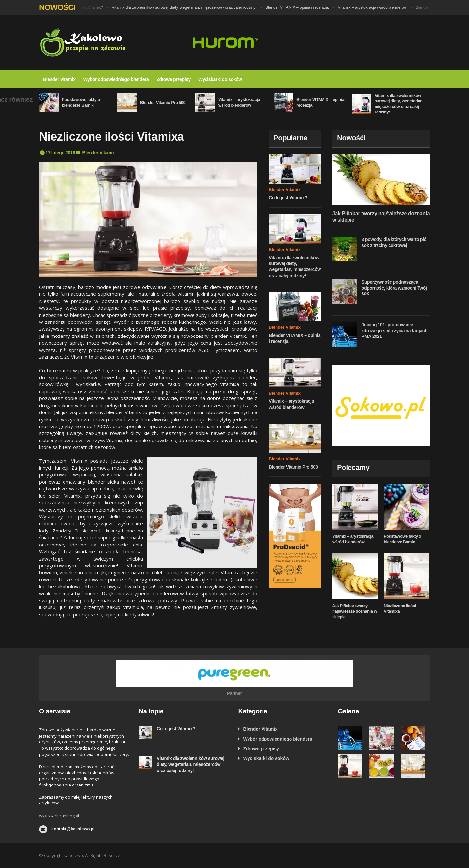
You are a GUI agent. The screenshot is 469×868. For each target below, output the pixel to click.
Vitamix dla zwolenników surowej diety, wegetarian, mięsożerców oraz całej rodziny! (188, 7)
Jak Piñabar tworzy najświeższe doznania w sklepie (355, 611)
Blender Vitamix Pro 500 (163, 103)
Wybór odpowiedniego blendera (116, 79)
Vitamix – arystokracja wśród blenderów (376, 7)
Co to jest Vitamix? (91, 7)
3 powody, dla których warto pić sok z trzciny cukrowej (394, 242)
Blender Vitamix (59, 79)
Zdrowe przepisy (173, 79)
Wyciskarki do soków (220, 79)
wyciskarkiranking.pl (59, 816)
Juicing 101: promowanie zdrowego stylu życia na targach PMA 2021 (394, 330)
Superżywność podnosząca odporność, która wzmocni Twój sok (394, 288)
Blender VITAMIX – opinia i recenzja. (301, 7)
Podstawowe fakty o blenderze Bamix (81, 102)
